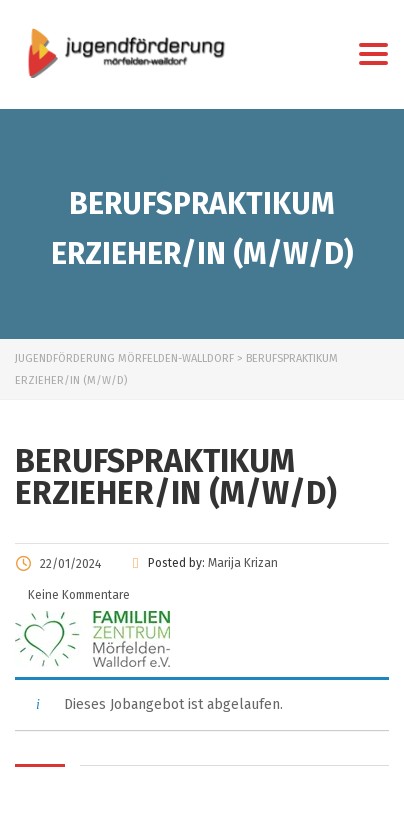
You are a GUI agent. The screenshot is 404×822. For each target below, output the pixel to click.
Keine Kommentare (77, 595)
